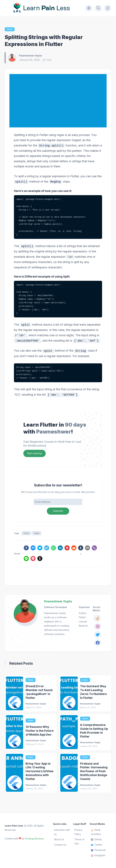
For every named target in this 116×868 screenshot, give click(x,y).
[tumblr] (81, 549)
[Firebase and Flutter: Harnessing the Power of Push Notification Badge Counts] (69, 774)
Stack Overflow (96, 832)
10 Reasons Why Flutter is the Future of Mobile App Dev (40, 732)
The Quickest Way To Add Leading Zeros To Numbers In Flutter (93, 693)
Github (96, 839)
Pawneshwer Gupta (58, 602)
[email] (87, 549)
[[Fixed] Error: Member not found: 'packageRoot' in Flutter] (14, 695)
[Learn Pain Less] (45, 8)
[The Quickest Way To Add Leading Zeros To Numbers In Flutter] (69, 695)
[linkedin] (60, 549)
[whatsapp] (53, 549)
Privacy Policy (78, 832)
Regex (38, 534)
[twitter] (40, 549)
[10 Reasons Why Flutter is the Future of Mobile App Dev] (14, 734)
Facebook (98, 850)
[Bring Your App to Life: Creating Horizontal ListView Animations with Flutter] (14, 774)
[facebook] (26, 549)
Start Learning (35, 454)
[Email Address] (58, 502)
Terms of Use (79, 841)
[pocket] (33, 560)
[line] (26, 560)
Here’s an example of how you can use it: (45, 191)
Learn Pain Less (14, 826)
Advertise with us (62, 832)
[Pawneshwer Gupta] (13, 58)
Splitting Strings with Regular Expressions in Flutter (44, 41)
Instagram (98, 856)
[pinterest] (67, 549)
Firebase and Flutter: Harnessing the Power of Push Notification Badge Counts (94, 773)
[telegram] (47, 549)
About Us (59, 839)
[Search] (98, 8)
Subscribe (58, 511)
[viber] (94, 549)
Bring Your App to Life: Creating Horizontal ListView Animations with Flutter (40, 773)
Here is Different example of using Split (44, 277)
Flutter (10, 29)
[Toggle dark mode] (89, 8)
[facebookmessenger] (33, 549)
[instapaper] (40, 560)
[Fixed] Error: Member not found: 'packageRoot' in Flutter (39, 693)
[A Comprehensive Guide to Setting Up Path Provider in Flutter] (69, 734)
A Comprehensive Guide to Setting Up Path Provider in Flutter (94, 732)
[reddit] (74, 549)
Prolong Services (34, 839)
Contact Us (60, 845)
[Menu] (108, 8)
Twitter (97, 845)
